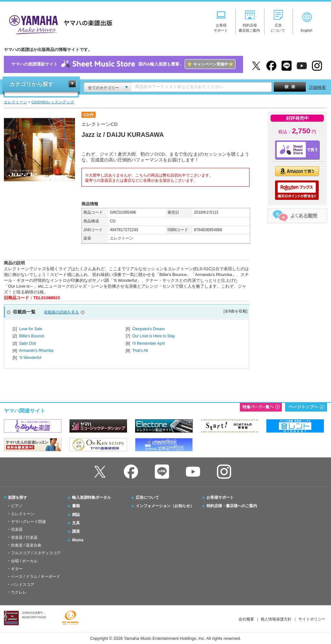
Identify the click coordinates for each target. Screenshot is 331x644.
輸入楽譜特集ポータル (91, 497)
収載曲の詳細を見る (61, 312)
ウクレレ (19, 592)
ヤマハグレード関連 (28, 522)
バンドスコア (23, 585)
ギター (17, 569)
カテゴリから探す (32, 84)
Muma (78, 540)
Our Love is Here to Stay (154, 336)
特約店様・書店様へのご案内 (232, 506)
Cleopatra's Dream (148, 329)
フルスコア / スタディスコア (36, 553)
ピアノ (17, 506)
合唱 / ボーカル (24, 561)
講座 (76, 531)
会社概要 (246, 619)
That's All (140, 351)
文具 (76, 523)
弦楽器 (17, 529)
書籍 (76, 506)
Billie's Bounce (32, 336)
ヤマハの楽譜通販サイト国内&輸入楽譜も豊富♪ (123, 64)
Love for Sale (31, 329)
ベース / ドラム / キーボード (36, 577)
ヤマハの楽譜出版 (59, 24)
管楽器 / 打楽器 (24, 537)
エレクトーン (23, 514)
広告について (147, 497)
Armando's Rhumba (36, 351)
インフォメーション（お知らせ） (165, 506)
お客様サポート (220, 497)
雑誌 (76, 515)
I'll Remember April (149, 343)
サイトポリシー (312, 619)
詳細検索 (317, 87)
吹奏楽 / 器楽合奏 (26, 545)
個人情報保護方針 (276, 619)
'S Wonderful (30, 358)
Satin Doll (27, 343)
